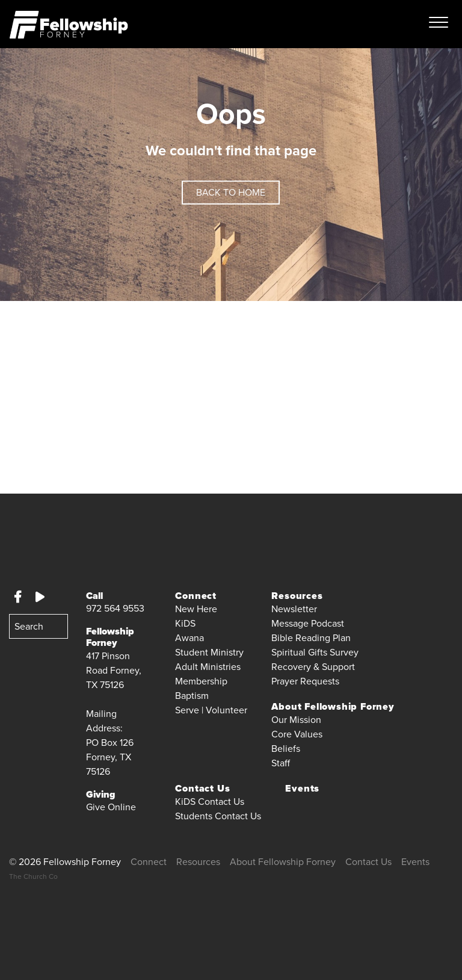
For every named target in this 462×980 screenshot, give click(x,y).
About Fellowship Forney (283, 862)
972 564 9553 (115, 608)
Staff (281, 763)
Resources (198, 862)
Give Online (111, 807)
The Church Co (33, 876)
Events (302, 788)
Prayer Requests (305, 681)
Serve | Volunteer (211, 710)
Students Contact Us (218, 816)
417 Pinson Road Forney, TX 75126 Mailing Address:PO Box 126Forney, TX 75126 (114, 714)
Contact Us (368, 862)
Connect (149, 862)
